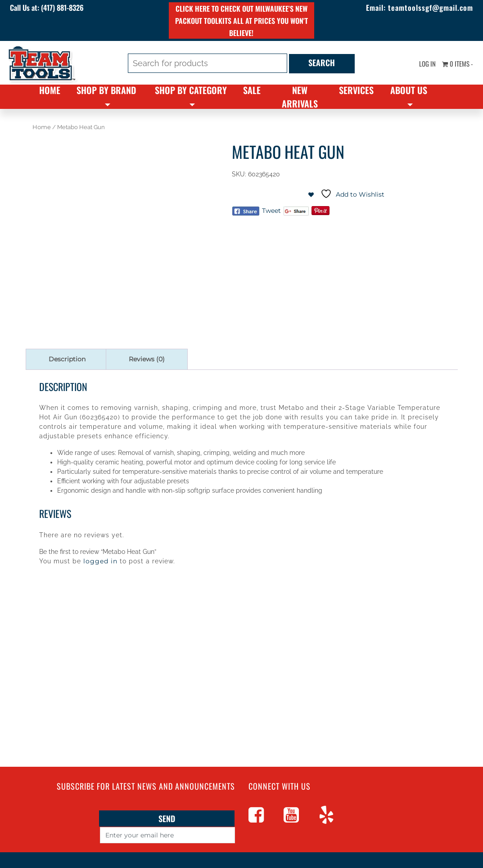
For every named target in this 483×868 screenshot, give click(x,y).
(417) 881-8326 (75, 8)
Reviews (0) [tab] (147, 359)
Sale (252, 90)
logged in (100, 561)
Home (50, 90)
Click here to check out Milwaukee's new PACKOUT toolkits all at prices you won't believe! (241, 21)
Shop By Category (191, 90)
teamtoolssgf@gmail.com (422, 8)
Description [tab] (67, 359)
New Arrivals (300, 97)
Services (356, 90)
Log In (423, 64)
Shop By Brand (106, 90)
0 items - (455, 64)
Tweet (271, 211)
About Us (409, 90)
